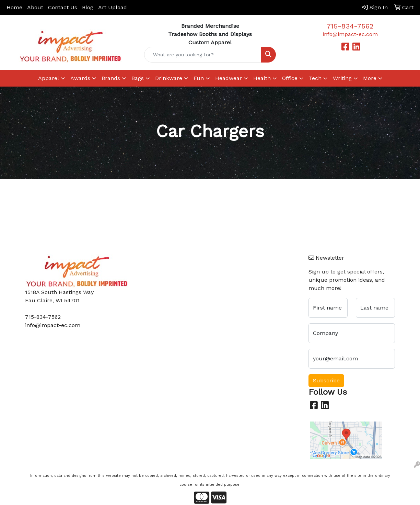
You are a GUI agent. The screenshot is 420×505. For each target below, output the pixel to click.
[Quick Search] (203, 55)
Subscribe (326, 380)
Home (14, 7)
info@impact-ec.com (350, 34)
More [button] (370, 78)
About (35, 7)
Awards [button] (80, 78)
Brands (111, 78)
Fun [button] (199, 78)
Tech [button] (315, 78)
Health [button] (262, 78)
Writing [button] (342, 78)
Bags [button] (138, 78)
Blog (88, 7)
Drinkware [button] (169, 78)
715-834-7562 (350, 26)
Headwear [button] (229, 78)
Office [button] (290, 78)
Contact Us (63, 7)
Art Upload (113, 7)
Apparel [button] (49, 78)
